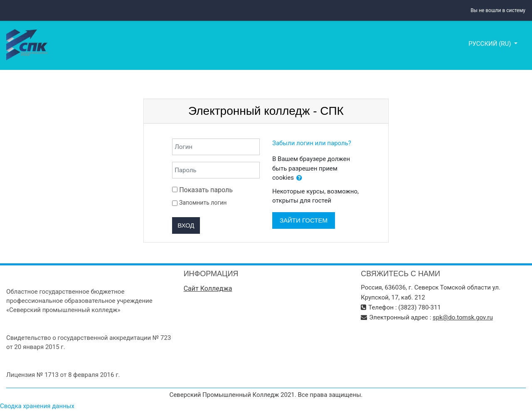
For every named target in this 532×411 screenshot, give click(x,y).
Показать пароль (202, 190)
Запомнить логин (203, 203)
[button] (299, 178)
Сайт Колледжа (208, 288)
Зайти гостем (304, 220)
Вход (186, 225)
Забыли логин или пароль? (312, 143)
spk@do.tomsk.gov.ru (463, 317)
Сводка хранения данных (37, 406)
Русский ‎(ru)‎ (490, 44)
